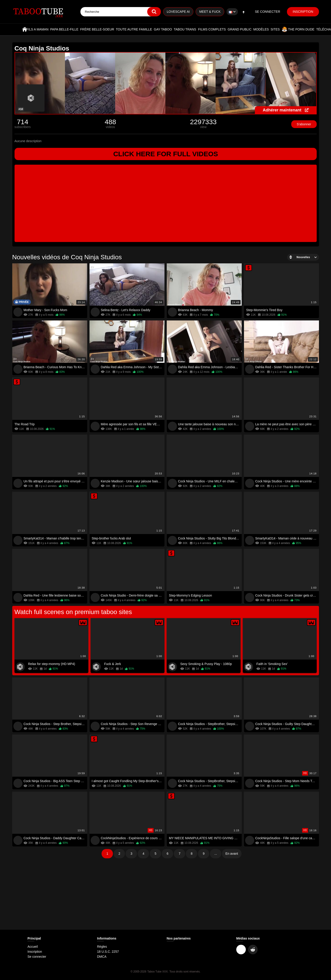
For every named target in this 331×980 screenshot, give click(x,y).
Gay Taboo (163, 29)
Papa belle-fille (64, 29)
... (216, 854)
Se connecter (268, 12)
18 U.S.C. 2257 (108, 952)
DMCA (102, 957)
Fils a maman (37, 29)
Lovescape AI (178, 12)
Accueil (25, 29)
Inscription (303, 12)
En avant (232, 854)
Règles (102, 947)
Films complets (212, 29)
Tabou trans (185, 29)
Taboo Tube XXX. (158, 972)
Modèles (261, 29)
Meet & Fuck (210, 12)
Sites (275, 29)
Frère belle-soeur (97, 29)
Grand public (240, 29)
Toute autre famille (134, 29)
